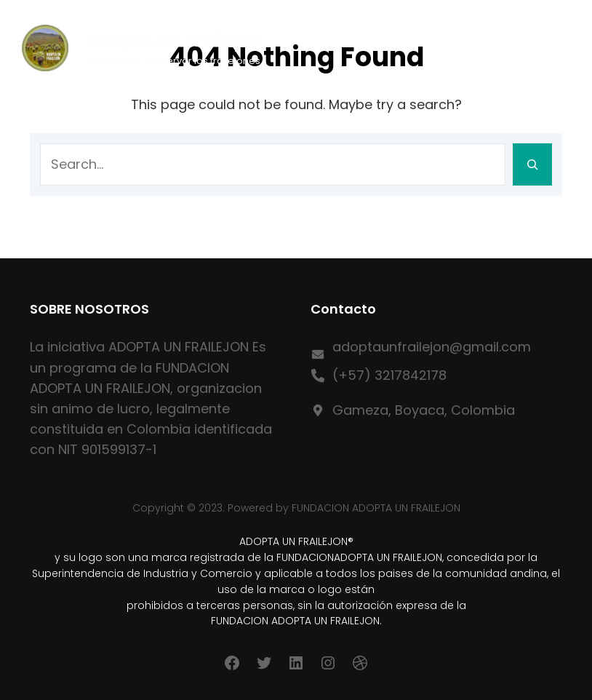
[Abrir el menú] (555, 48)
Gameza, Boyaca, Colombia (424, 410)
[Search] (532, 164)
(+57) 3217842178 (389, 375)
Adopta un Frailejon (175, 40)
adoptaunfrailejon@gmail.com (432, 347)
